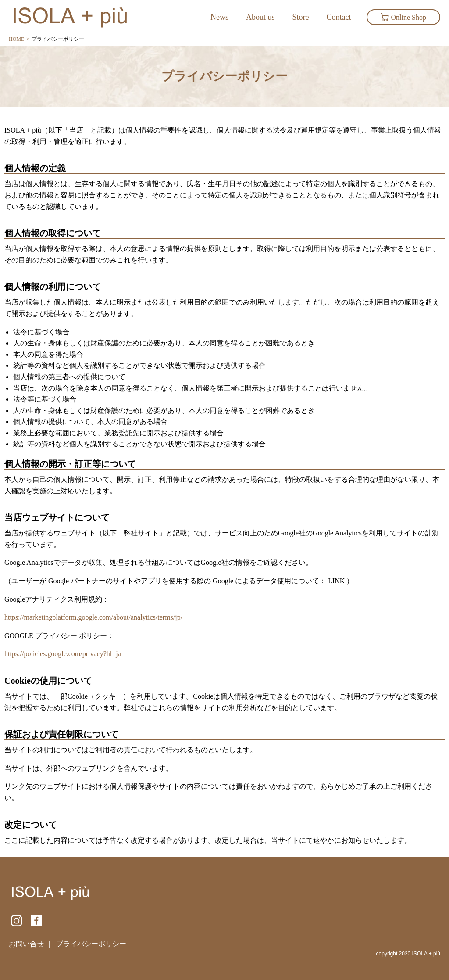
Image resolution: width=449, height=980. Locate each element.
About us (260, 17)
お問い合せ (26, 944)
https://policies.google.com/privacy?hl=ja (63, 654)
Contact (339, 17)
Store (301, 17)
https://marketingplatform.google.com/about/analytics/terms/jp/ (93, 617)
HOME (16, 39)
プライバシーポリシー (91, 944)
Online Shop (403, 17)
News (219, 17)
